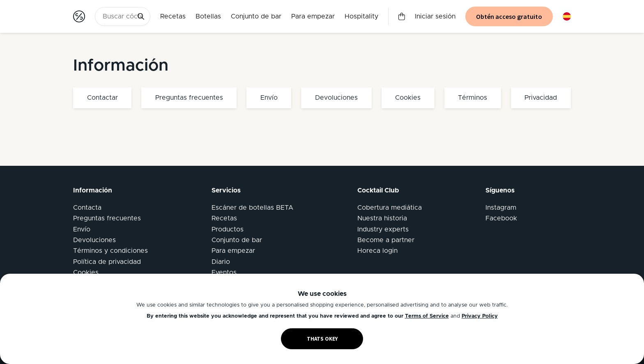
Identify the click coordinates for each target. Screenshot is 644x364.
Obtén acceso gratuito (509, 16)
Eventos (224, 272)
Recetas (173, 16)
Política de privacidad (107, 262)
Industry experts (383, 229)
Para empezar (313, 16)
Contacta (87, 208)
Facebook (501, 218)
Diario (221, 262)
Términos (473, 98)
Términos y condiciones (110, 251)
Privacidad (541, 98)
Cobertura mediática (390, 208)
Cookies (408, 98)
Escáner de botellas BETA (252, 208)
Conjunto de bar (256, 16)
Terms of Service (427, 316)
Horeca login (377, 251)
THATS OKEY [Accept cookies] (322, 339)
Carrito (402, 16)
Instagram (501, 208)
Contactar (102, 98)
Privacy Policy (480, 316)
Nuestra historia (382, 218)
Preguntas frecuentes (189, 98)
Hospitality (361, 16)
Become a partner (386, 240)
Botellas (208, 16)
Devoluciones (336, 98)
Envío (269, 98)
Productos (228, 229)
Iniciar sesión (435, 16)
